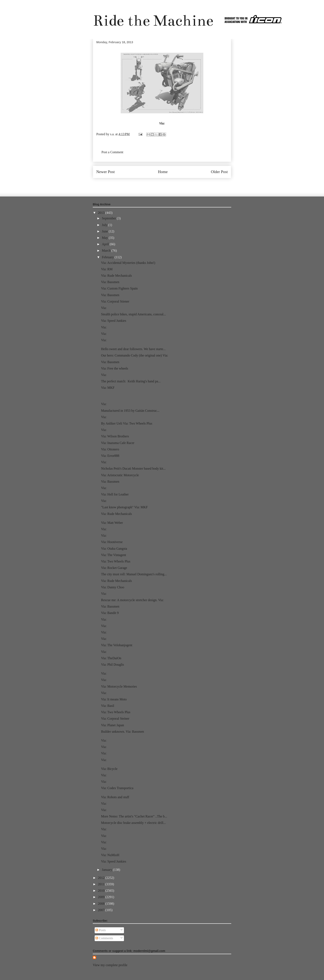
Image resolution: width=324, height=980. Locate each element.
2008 (102, 904)
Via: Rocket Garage (114, 568)
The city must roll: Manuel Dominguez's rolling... (134, 574)
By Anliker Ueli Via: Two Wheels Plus (127, 423)
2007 (102, 910)
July (105, 225)
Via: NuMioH (110, 855)
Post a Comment (112, 152)
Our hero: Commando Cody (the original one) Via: (135, 355)
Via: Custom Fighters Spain (119, 288)
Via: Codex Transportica (117, 788)
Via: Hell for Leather (115, 494)
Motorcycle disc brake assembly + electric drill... (133, 823)
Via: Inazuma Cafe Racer (118, 443)
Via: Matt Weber (112, 523)
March (107, 251)
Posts (101, 930)
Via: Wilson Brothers (115, 436)
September (109, 218)
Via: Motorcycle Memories (119, 686)
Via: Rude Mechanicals (116, 276)
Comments (104, 938)
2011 (102, 884)
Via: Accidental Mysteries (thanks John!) (128, 263)
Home (163, 172)
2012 (102, 878)
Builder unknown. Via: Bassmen (123, 732)
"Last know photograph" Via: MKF (124, 507)
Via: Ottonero (110, 449)
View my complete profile (110, 965)
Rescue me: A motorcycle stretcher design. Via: (132, 600)
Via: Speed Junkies (114, 321)
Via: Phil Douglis (113, 665)
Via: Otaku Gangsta (114, 549)
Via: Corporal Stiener (115, 301)
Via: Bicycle (109, 769)
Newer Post (105, 172)
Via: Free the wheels (115, 368)
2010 (102, 891)
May (105, 238)
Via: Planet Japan (113, 725)
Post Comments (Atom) (171, 184)
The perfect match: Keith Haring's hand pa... (131, 381)
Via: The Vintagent (114, 555)
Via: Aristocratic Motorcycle (120, 475)
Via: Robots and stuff (115, 797)
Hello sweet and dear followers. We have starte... (133, 349)
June (105, 231)
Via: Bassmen (110, 282)
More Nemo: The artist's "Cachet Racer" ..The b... (134, 816)
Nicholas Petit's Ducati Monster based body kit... (133, 468)
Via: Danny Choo (113, 587)
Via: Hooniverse (112, 542)
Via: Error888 (110, 456)
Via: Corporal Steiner (115, 719)
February (108, 257)
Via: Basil (108, 706)
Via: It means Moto (114, 699)
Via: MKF (108, 388)
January (107, 870)
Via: (162, 123)
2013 (102, 213)
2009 (102, 897)
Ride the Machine (153, 21)
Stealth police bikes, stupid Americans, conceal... (133, 314)
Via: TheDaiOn (111, 658)
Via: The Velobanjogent (117, 645)
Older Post (219, 172)
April (106, 244)
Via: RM (107, 269)
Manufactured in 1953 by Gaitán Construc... (130, 411)
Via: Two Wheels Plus (116, 561)
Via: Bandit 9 (110, 613)
